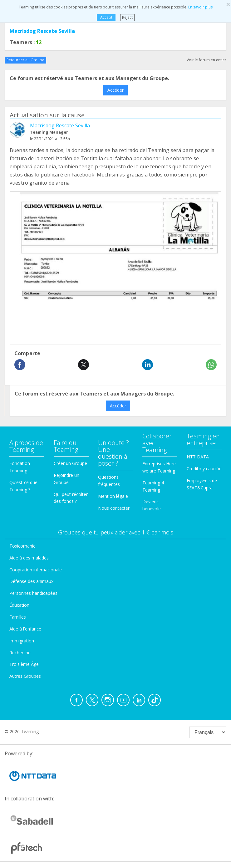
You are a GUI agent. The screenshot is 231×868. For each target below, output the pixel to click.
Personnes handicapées (33, 593)
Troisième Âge (24, 664)
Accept (106, 17)
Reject (127, 17)
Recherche (20, 653)
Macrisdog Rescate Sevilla (42, 31)
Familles (18, 617)
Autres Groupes (25, 676)
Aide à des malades (29, 558)
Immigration (22, 641)
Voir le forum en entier (206, 60)
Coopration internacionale (36, 570)
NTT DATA (198, 457)
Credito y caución (204, 469)
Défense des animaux (31, 581)
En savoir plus (200, 7)
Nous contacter (114, 508)
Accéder (115, 90)
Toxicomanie (22, 546)
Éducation (19, 605)
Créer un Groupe (70, 463)
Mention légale (113, 496)
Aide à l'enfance (25, 629)
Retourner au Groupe (25, 60)
